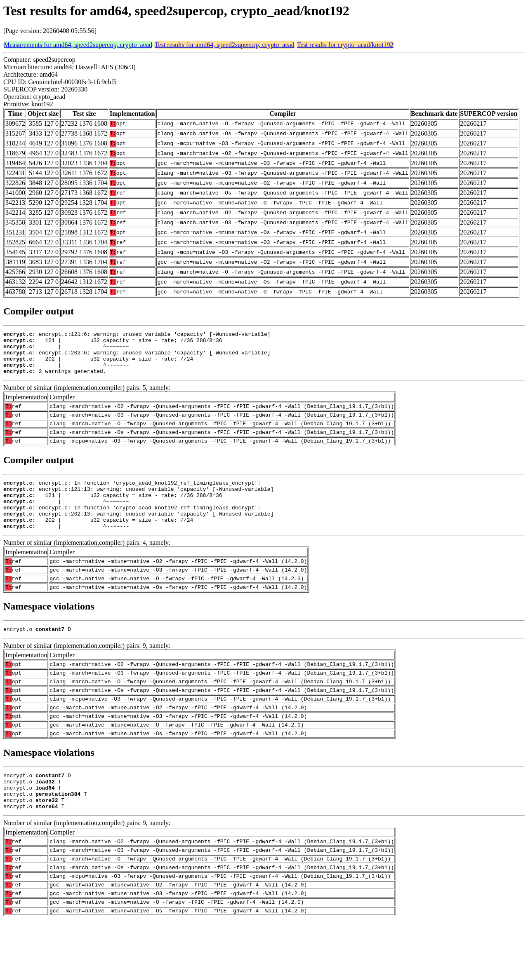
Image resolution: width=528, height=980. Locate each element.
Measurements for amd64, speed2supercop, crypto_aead (78, 45)
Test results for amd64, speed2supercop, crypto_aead (225, 45)
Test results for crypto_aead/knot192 (345, 45)
